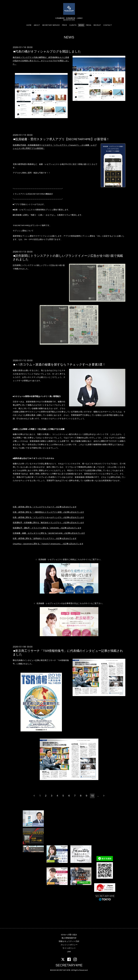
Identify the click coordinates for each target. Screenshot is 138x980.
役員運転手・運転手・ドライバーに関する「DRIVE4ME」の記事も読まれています (47, 528)
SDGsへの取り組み (69, 935)
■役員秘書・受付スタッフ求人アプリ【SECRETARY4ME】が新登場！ (61, 139)
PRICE (64, 25)
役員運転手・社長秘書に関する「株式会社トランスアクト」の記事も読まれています (48, 523)
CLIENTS (73, 25)
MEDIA (89, 25)
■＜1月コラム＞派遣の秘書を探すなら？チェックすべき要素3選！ (60, 365)
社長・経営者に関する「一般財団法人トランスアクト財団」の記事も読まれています (48, 512)
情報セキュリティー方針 (69, 941)
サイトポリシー (69, 948)
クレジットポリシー (69, 945)
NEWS (81, 25)
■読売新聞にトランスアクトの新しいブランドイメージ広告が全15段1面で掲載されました (68, 258)
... (98, 796)
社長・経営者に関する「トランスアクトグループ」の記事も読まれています (45, 507)
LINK (69, 952)
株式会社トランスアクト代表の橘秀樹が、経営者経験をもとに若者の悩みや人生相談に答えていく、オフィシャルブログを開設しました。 (41, 61)
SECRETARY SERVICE (51, 25)
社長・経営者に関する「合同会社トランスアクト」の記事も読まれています (45, 538)
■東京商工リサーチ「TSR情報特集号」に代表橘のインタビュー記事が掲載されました (68, 653)
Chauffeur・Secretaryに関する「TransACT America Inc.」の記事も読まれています (48, 544)
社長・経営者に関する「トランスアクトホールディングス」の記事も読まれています (48, 517)
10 (92, 796)
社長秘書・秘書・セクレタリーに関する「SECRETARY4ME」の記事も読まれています (49, 533)
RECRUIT (97, 25)
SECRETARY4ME (69, 965)
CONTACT (108, 25)
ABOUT (37, 25)
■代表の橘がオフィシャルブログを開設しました (47, 51)
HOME (29, 25)
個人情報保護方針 (69, 938)
